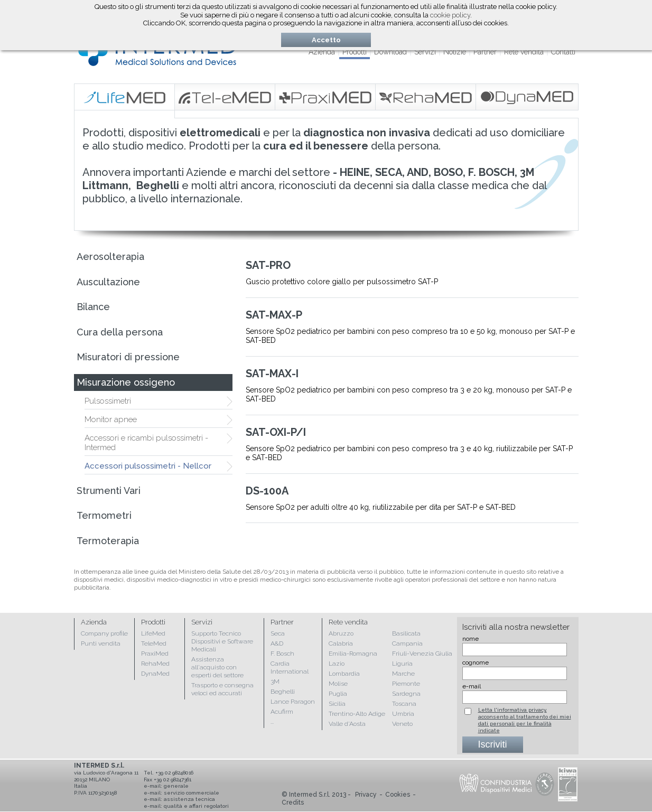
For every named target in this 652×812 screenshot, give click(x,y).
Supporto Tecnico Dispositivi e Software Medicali (222, 641)
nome (471, 639)
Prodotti (355, 52)
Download (390, 52)
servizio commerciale (192, 793)
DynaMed (155, 674)
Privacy (366, 795)
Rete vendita (524, 52)
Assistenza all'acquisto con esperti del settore (217, 667)
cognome (476, 662)
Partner (485, 52)
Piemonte (406, 684)
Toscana (404, 704)
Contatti (563, 52)
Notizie (455, 52)
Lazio (337, 664)
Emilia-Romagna (353, 654)
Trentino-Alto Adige (357, 714)
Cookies (398, 795)
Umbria (403, 714)
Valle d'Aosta (347, 724)
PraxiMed (155, 654)
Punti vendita (101, 643)
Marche (403, 674)
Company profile (104, 633)
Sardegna (406, 694)
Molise (338, 684)
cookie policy (450, 15)
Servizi (425, 52)
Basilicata (406, 633)
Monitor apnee (111, 419)
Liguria (402, 664)
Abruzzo (341, 633)
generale (176, 786)
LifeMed (153, 633)
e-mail (472, 686)
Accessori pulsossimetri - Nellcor (148, 466)
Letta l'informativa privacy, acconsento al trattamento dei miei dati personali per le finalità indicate (525, 720)
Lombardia (344, 674)
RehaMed (155, 664)
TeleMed (154, 643)
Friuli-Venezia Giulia (422, 654)
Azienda (322, 52)
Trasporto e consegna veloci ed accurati (222, 689)
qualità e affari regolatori (196, 806)
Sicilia (337, 704)
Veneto (402, 724)
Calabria (341, 643)
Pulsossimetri (108, 401)
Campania (407, 643)
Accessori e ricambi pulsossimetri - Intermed (146, 443)
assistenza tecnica (189, 799)
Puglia (338, 694)
